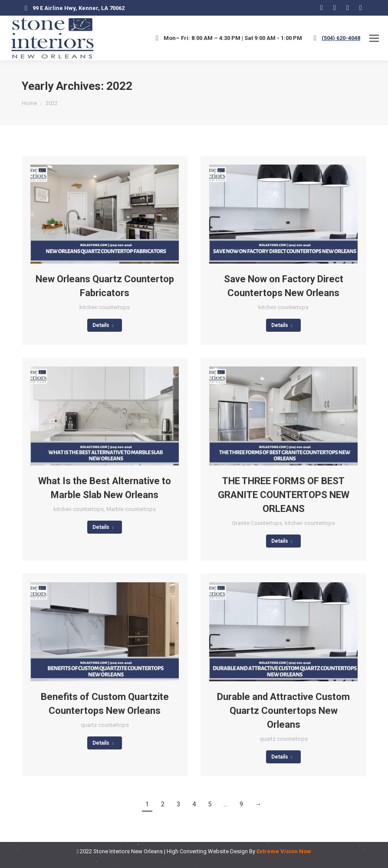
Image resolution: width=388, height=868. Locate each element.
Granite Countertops (257, 523)
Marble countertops (131, 509)
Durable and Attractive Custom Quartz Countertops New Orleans (283, 711)
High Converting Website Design (207, 851)
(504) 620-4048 (341, 38)
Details (103, 325)
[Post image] (105, 214)
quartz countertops (105, 725)
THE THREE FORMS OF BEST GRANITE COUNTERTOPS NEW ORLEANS (284, 495)
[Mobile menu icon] (374, 38)
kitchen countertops (105, 307)
